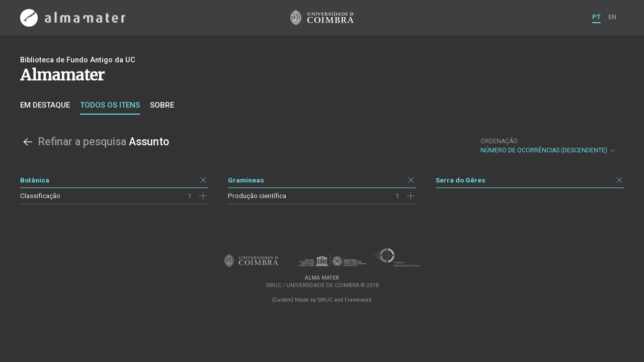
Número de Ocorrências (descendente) (548, 146)
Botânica (35, 180)
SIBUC (325, 300)
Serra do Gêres (461, 180)
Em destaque (45, 105)
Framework (358, 300)
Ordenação (499, 141)
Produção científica (257, 196)
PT (596, 17)
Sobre (162, 105)
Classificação (40, 196)
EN (612, 17)
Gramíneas (246, 180)
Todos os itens (110, 105)
